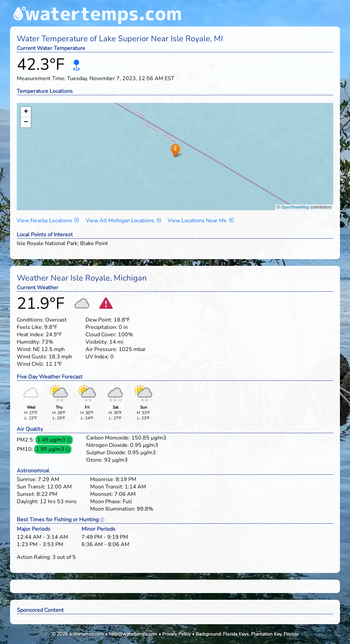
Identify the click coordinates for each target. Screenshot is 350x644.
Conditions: (30, 320)
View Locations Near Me (200, 221)
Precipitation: (101, 327)
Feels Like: (30, 327)
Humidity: (28, 342)
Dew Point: (99, 320)
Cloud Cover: (101, 335)
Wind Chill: (31, 364)
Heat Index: (31, 335)
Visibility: (97, 342)
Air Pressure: (101, 349)
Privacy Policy (177, 634)
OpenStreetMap (295, 207)
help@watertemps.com (133, 634)
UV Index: (97, 357)
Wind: (24, 349)
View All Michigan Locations (123, 221)
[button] (175, 150)
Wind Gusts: (32, 357)
